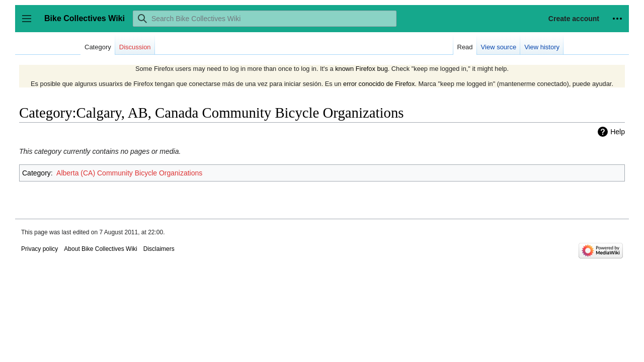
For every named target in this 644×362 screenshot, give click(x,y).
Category (36, 173)
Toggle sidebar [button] (30, 23)
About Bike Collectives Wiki (100, 249)
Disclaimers (159, 249)
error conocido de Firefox (379, 84)
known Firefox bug (361, 69)
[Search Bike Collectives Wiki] (265, 19)
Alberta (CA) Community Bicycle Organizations (129, 173)
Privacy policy (39, 249)
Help (618, 132)
